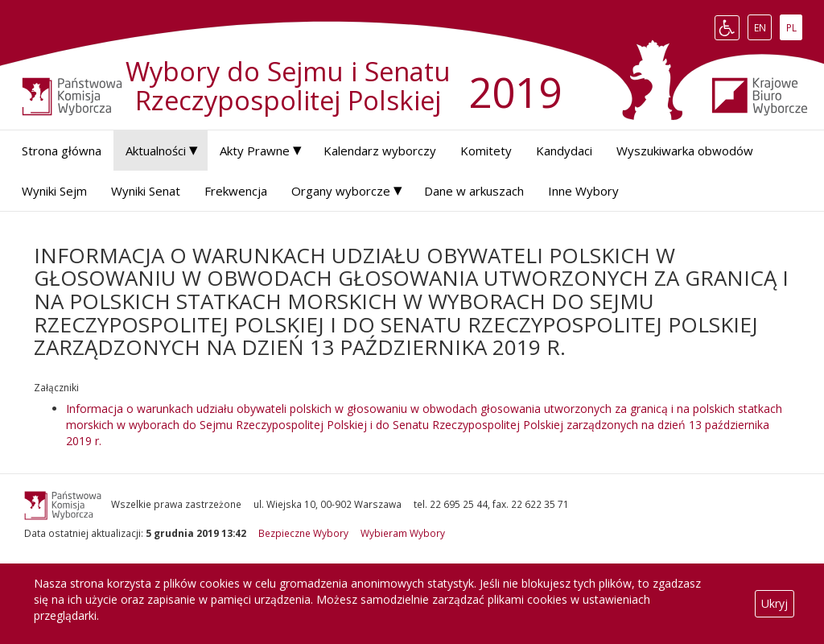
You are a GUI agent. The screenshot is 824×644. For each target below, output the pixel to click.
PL (794, 27)
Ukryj (775, 603)
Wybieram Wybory (403, 533)
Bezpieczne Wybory (303, 533)
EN (763, 27)
